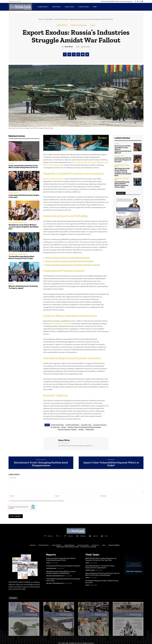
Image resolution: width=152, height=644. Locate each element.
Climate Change (90, 570)
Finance (11, 284)
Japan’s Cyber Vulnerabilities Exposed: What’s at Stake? (111, 464)
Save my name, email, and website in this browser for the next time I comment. (38, 501)
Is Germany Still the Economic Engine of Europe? (24, 196)
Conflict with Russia (72, 425)
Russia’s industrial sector (53, 179)
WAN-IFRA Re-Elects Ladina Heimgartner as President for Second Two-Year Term (101, 559)
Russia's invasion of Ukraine (67, 430)
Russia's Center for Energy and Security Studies (84, 427)
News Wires (69, 47)
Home (41, 19)
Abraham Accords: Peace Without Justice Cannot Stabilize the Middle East (24, 227)
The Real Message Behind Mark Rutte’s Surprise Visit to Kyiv (21, 257)
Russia (64, 427)
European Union (14, 193)
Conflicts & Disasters (62, 19)
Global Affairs (49, 19)
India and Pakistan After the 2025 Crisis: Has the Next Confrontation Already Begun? (102, 574)
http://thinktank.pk (64, 443)
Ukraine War (90, 430)
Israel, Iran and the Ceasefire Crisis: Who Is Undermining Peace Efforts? (23, 166)
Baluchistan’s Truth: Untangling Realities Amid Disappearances (41, 464)
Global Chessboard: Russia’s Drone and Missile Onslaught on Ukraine (73, 265)
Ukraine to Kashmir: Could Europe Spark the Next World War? (69, 261)
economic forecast (100, 425)
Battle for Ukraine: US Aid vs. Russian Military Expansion (67, 258)
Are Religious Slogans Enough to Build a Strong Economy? (102, 582)
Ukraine (81, 430)
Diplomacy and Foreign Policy (18, 222)
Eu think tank (55, 427)
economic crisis (86, 425)
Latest (93, 25)
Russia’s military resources (60, 324)
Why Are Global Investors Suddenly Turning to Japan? (23, 287)
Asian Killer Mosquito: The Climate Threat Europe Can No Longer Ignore (100, 567)
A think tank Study (57, 425)
